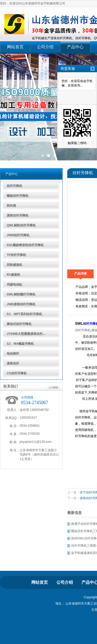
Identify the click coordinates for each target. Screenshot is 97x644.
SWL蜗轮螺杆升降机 (21, 294)
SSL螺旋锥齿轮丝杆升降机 (25, 245)
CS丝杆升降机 (17, 373)
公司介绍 (45, 47)
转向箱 (11, 206)
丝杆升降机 (14, 186)
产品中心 (75, 47)
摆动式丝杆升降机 (19, 324)
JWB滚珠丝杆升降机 (21, 304)
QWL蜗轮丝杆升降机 (21, 225)
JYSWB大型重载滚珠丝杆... (26, 334)
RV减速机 (13, 275)
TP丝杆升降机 (16, 255)
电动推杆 (13, 354)
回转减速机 (14, 265)
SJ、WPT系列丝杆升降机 (24, 314)
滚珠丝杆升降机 (18, 215)
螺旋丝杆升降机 (18, 196)
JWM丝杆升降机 (18, 235)
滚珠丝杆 (13, 363)
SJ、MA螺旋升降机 (20, 344)
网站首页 (15, 47)
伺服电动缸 (14, 284)
